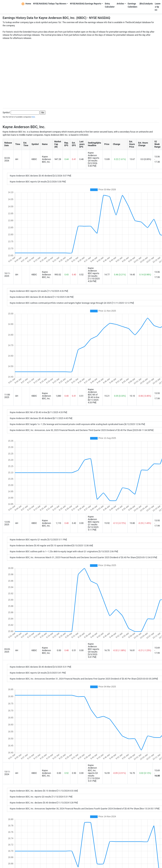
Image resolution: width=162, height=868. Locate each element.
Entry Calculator (110, 5)
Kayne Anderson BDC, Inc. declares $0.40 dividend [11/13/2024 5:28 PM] (44, 803)
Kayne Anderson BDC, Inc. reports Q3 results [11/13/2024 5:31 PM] (41, 797)
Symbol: (6, 113)
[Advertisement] (33, 73)
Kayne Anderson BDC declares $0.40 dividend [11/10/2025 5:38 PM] (42, 297)
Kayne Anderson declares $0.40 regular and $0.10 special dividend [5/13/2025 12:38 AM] (51, 546)
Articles (120, 4)
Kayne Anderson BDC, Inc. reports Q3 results (93, 771)
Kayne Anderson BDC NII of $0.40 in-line (94, 393)
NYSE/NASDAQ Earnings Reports (86, 4)
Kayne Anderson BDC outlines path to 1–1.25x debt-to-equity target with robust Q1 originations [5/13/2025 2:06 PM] (64, 552)
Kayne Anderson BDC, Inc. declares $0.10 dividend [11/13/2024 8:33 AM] (44, 791)
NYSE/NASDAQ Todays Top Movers (50, 4)
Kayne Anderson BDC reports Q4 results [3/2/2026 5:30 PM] (38, 182)
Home (26, 4)
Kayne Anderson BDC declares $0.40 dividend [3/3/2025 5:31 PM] (40, 667)
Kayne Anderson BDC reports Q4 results (94, 157)
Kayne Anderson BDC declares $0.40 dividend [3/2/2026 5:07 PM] (40, 176)
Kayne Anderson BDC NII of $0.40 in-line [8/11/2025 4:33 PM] (38, 412)
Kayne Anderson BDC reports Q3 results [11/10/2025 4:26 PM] (39, 291)
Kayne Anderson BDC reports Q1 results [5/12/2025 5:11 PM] (38, 540)
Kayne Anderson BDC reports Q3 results (94, 272)
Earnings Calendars (133, 5)
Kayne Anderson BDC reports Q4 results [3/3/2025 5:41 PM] (38, 673)
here (33, 117)
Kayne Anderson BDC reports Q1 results (94, 521)
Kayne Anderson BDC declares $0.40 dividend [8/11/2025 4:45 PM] (41, 418)
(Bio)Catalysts (146, 4)
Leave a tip (158, 7)
